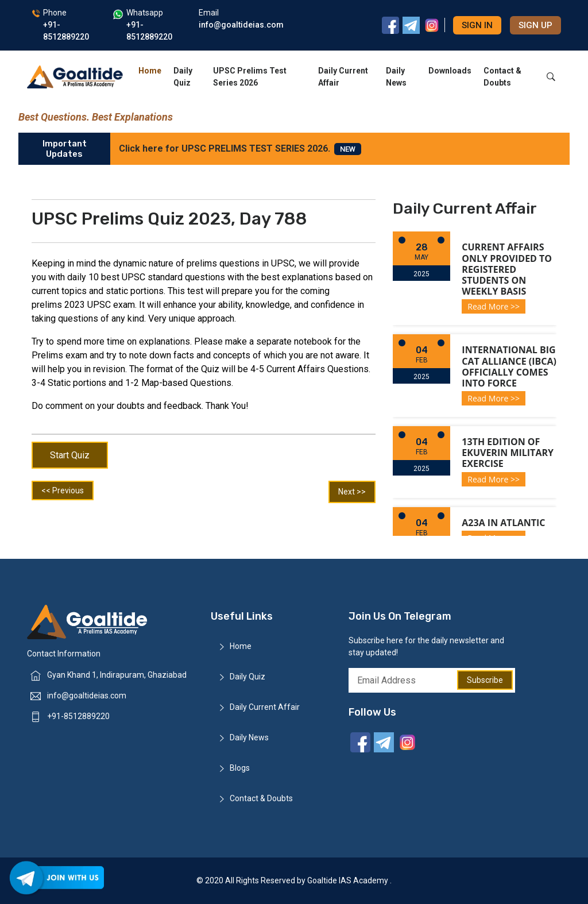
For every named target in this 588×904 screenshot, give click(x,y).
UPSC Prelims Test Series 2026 (250, 77)
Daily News (396, 77)
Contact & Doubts (502, 77)
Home (150, 71)
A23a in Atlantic (503, 523)
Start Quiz (70, 455)
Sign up (535, 25)
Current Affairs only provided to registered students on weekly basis (507, 269)
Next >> (352, 492)
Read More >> (494, 306)
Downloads (450, 71)
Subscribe (485, 680)
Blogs (240, 768)
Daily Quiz (183, 77)
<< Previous (63, 490)
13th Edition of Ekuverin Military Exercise (508, 453)
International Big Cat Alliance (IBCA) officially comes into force (509, 366)
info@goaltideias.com (87, 696)
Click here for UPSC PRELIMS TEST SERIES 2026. (240, 149)
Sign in (477, 25)
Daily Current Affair (343, 77)
